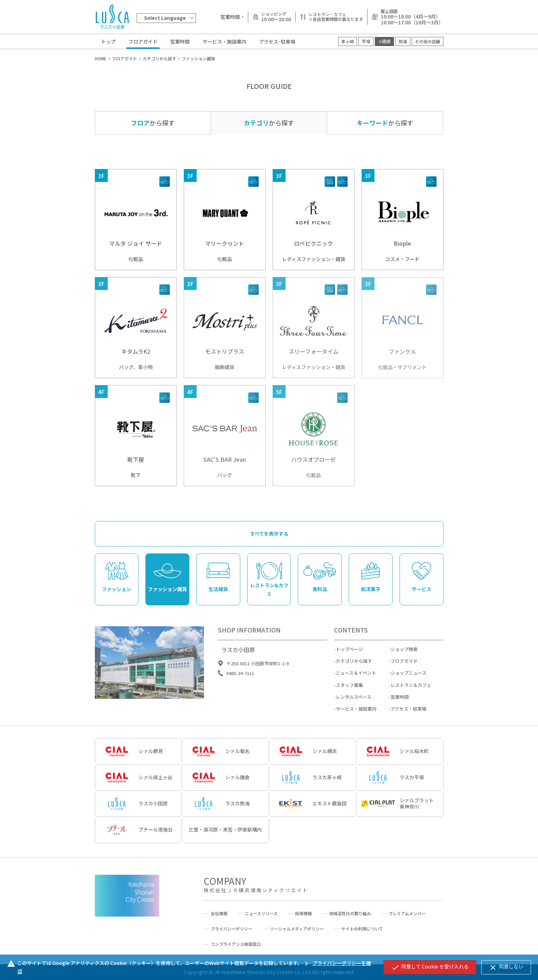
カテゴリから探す (354, 665)
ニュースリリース (261, 913)
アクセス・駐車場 (408, 713)
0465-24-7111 (240, 678)
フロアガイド (143, 41)
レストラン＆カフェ (411, 690)
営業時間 (180, 41)
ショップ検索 (404, 654)
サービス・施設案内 (225, 41)
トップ (108, 41)
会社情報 (219, 913)
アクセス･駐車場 (277, 41)
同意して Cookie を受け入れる (430, 967)
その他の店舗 (427, 41)
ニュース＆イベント (356, 677)
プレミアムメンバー (407, 913)
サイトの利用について (362, 929)
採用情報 (303, 913)
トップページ (349, 654)
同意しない (506, 967)
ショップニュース (408, 677)
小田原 (385, 41)
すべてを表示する (269, 538)
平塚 (366, 41)
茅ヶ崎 (348, 41)
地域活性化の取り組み (350, 913)
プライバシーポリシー (232, 929)
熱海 (403, 41)
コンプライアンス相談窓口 (236, 944)
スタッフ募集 (349, 690)
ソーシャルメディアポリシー (297, 929)
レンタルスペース (354, 701)
